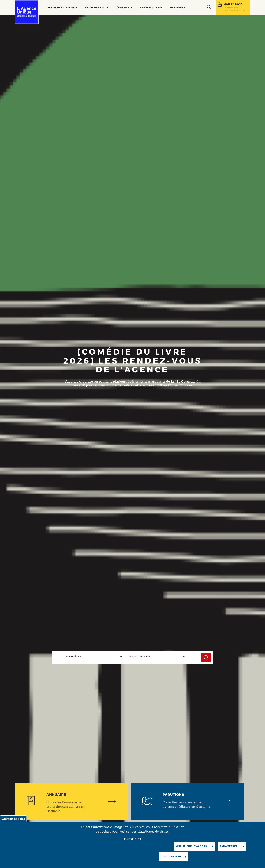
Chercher (206, 658)
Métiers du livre (63, 7)
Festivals (178, 7)
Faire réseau (96, 7)
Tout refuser (171, 857)
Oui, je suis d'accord (192, 846)
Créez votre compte (234, 11)
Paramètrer (229, 846)
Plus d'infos (132, 839)
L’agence (124, 7)
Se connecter (231, 8)
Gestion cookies (13, 819)
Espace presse (151, 7)
